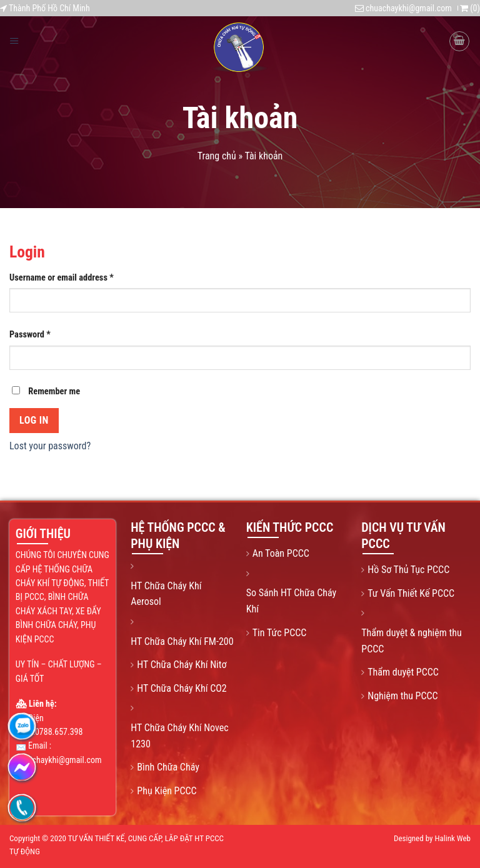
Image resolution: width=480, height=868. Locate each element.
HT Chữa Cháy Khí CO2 (182, 688)
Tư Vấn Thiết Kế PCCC (411, 593)
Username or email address (62, 278)
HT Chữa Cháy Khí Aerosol (166, 594)
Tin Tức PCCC (280, 633)
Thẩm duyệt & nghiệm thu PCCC (411, 641)
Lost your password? (50, 446)
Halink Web (452, 838)
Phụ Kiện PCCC (167, 791)
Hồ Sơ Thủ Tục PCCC (408, 570)
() (470, 8)
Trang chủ (217, 156)
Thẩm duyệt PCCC (403, 672)
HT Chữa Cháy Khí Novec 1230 (179, 736)
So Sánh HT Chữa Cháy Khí (291, 601)
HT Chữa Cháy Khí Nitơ (182, 665)
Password (30, 335)
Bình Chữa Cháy (168, 767)
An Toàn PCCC (281, 553)
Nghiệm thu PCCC (402, 696)
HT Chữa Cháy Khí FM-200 (182, 641)
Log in (34, 420)
